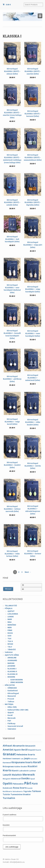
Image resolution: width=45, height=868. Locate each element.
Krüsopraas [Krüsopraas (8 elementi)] (8, 766)
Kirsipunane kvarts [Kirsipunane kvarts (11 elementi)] (22, 762)
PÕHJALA (9, 608)
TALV (10, 647)
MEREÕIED (12, 625)
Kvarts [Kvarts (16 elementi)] (7, 770)
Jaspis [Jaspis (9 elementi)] (27, 758)
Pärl (9, 721)
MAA (10, 622)
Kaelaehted (13, 691)
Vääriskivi (12, 729)
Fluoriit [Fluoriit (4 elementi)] (38, 750)
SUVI (9, 636)
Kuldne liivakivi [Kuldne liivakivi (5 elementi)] (21, 767)
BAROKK (11, 663)
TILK (9, 638)
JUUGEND (11, 666)
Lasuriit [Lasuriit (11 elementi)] (7, 775)
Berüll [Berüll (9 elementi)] (24, 750)
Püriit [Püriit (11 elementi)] (35, 784)
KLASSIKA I (12, 669)
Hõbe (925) (12, 707)
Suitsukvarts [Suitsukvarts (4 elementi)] (18, 791)
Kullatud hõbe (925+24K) (18, 710)
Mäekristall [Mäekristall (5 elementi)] (16, 779)
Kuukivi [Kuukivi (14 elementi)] (32, 766)
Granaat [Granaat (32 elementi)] (9, 754)
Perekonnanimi (9, 835)
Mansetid (12, 696)
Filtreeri (8, 589)
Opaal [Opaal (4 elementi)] (33, 779)
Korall (10, 715)
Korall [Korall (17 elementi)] (37, 762)
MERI (10, 627)
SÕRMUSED (12, 688)
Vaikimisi (9, 652)
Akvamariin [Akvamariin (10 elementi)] (19, 746)
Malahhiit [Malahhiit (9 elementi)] (17, 775)
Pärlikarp (11, 723)
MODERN (11, 677)
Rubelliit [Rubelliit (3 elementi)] (30, 788)
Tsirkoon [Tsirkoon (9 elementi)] (36, 791)
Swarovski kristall (15, 726)
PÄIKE (10, 630)
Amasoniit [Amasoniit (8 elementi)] (30, 746)
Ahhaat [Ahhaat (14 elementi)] (7, 746)
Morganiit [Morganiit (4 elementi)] (7, 779)
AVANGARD (12, 660)
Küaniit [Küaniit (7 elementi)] (15, 771)
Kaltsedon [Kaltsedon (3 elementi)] (34, 759)
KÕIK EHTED (10, 685)
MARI (10, 619)
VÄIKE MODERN (17, 682)
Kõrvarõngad (13, 693)
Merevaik (12, 718)
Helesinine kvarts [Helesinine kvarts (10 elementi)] (26, 754)
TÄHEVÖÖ (12, 649)
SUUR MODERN (16, 680)
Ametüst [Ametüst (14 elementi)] (8, 750)
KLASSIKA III (12, 674)
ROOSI (10, 633)
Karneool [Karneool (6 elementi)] (7, 762)
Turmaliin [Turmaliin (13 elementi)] (9, 798)
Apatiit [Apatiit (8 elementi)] (17, 750)
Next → (28, 572)
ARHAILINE (12, 658)
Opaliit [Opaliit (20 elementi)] (7, 783)
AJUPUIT (11, 611)
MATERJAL (9, 704)
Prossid (11, 699)
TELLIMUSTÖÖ (11, 606)
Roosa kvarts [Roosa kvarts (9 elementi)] (20, 788)
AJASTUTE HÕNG (12, 655)
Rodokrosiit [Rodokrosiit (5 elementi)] (8, 788)
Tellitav (11, 702)
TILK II (10, 641)
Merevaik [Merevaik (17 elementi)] (29, 775)
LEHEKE (11, 617)
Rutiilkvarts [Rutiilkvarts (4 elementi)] (7, 791)
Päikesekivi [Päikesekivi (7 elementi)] (18, 784)
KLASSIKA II (12, 671)
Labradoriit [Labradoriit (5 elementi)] (24, 771)
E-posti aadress (10, 815)
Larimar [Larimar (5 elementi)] (33, 771)
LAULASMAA (13, 614)
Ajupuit (11, 712)
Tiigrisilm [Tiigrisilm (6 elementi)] (27, 791)
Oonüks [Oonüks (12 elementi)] (25, 778)
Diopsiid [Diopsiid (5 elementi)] (31, 750)
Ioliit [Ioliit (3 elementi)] (22, 759)
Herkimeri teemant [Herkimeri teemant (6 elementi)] (11, 758)
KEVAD (10, 644)
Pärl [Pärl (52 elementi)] (28, 783)
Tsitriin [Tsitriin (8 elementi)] (6, 794)
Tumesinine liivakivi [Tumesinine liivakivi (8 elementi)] (21, 794)
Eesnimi (6, 825)
